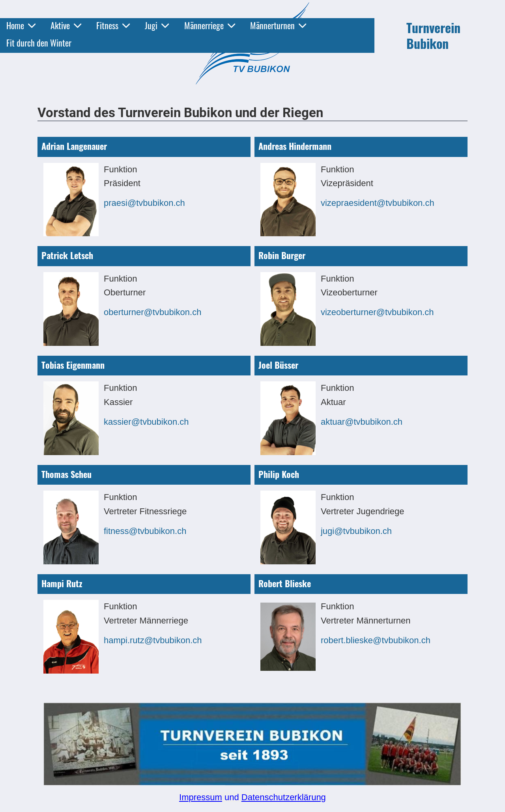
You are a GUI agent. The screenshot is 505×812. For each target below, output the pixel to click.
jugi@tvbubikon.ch (356, 531)
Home (21, 25)
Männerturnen (278, 25)
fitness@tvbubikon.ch (145, 531)
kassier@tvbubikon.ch (146, 422)
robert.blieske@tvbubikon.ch (376, 640)
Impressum (201, 797)
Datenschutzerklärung (284, 797)
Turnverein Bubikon (433, 35)
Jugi (157, 25)
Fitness (113, 25)
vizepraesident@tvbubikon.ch (378, 203)
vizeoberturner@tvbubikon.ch (377, 312)
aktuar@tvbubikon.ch (362, 422)
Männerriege (210, 25)
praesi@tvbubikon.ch (144, 203)
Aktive (66, 25)
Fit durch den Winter (39, 43)
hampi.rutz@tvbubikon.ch (153, 640)
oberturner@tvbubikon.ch (152, 312)
